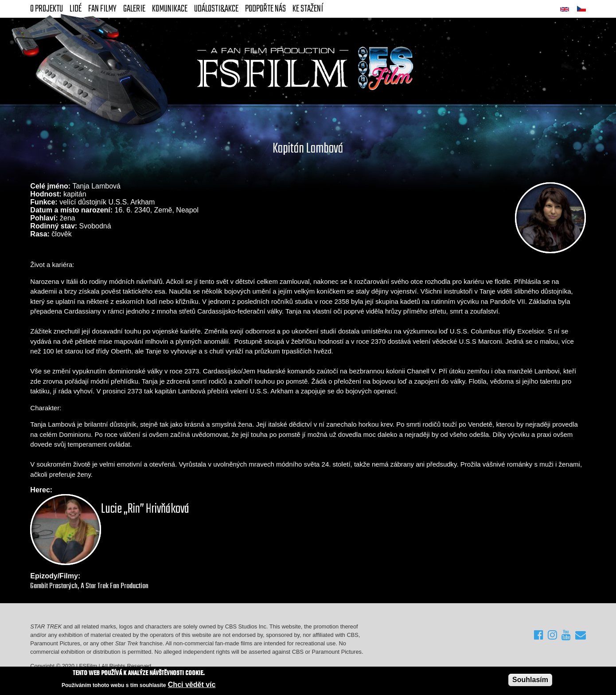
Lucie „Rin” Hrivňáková (145, 509)
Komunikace (170, 9)
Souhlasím (530, 680)
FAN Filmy (102, 9)
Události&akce (216, 9)
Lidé (76, 9)
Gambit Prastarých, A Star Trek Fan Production (89, 586)
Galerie (134, 9)
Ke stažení (308, 9)
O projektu (47, 9)
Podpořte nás (265, 9)
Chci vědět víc (192, 685)
